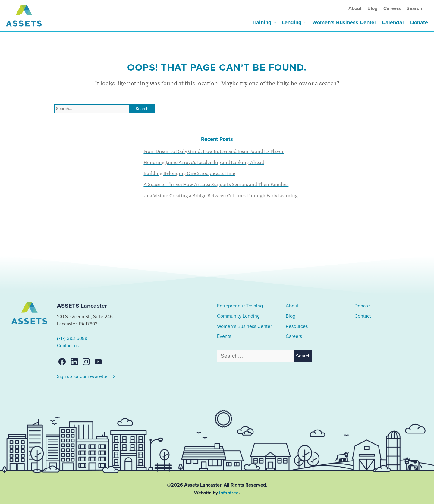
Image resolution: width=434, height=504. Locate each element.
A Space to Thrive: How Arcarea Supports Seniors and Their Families (216, 184)
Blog (372, 8)
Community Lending (238, 316)
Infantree (229, 493)
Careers (392, 8)
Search (414, 8)
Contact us (68, 346)
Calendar (393, 22)
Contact (363, 316)
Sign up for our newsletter (86, 376)
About (355, 8)
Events (224, 336)
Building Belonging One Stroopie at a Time (189, 173)
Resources (297, 326)
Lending (292, 22)
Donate (419, 22)
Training (262, 22)
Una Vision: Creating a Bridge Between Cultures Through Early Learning (221, 195)
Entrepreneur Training (240, 306)
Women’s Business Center (344, 22)
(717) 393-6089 (72, 338)
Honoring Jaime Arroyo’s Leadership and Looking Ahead (204, 162)
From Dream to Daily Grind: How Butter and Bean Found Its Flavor (214, 151)
